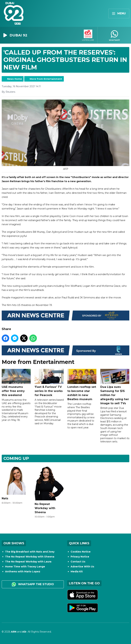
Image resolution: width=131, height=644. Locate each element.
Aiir (24, 632)
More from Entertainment (46, 79)
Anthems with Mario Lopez (23, 571)
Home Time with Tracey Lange (25, 567)
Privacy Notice (80, 557)
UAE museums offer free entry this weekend (16, 383)
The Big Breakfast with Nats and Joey (30, 552)
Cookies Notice (81, 552)
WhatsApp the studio (33, 584)
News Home (14, 79)
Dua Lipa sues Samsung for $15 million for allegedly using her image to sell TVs (115, 387)
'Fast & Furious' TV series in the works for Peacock (49, 383)
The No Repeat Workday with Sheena (30, 557)
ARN (14, 632)
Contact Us (78, 562)
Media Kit (77, 571)
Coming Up (16, 458)
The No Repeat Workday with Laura (28, 562)
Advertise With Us (82, 567)
